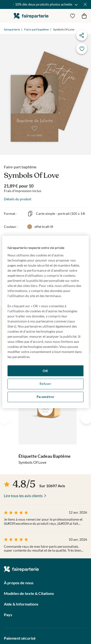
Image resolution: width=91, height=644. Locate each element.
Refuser (45, 384)
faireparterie (31, 16)
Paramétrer (45, 397)
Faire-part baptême (37, 29)
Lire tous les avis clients (23, 496)
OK (45, 371)
